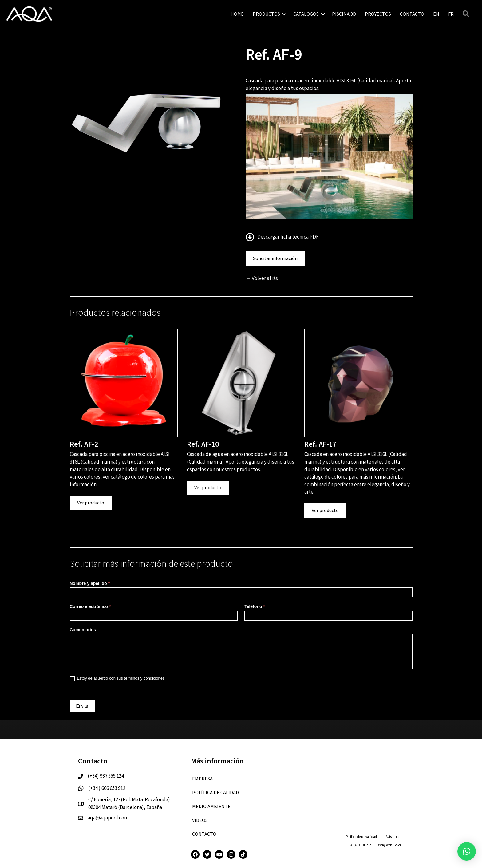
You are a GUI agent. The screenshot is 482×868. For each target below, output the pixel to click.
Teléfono (255, 606)
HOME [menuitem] (237, 14)
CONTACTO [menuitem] (412, 14)
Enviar (82, 706)
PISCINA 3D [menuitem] (344, 14)
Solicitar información (275, 258)
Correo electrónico (90, 606)
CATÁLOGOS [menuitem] (306, 14)
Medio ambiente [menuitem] (211, 807)
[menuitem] (436, 14)
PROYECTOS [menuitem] (378, 14)
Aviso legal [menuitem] (393, 837)
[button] (284, 14)
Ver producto (91, 503)
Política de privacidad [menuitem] (361, 837)
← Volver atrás (262, 278)
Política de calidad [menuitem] (215, 793)
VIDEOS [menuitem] (200, 820)
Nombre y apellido (90, 583)
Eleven (397, 845)
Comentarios (83, 630)
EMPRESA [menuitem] (202, 779)
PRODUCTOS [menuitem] (266, 14)
